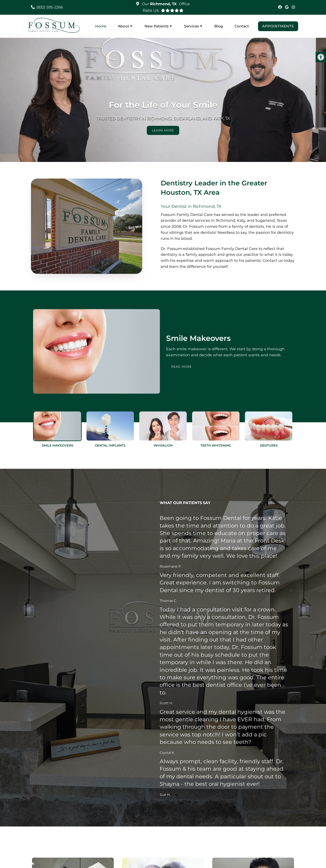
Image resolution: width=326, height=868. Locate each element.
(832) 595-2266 (50, 7)
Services (191, 26)
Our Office (165, 4)
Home (101, 26)
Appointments (278, 26)
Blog (219, 26)
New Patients (157, 26)
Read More (182, 367)
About (123, 26)
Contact (242, 26)
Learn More (163, 130)
